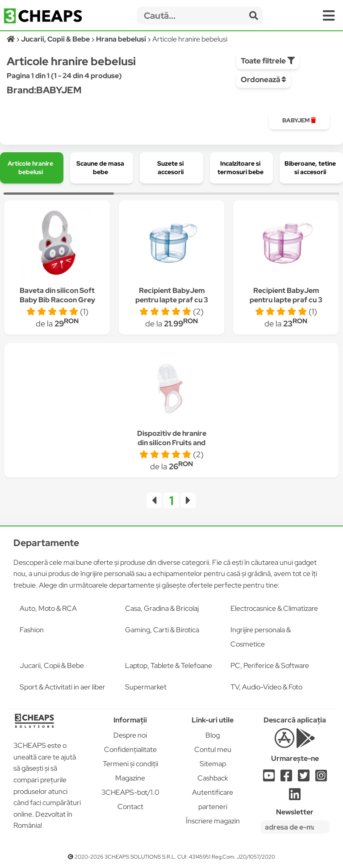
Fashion (32, 630)
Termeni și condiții (130, 764)
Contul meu (213, 749)
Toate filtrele (268, 61)
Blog (213, 735)
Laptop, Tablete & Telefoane (169, 666)
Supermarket (146, 687)
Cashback (213, 778)
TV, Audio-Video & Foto (266, 687)
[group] (299, 121)
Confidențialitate (130, 749)
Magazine (130, 778)
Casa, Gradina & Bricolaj (162, 608)
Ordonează (264, 79)
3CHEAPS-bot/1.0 (130, 792)
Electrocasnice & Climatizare (274, 608)
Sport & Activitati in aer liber (63, 687)
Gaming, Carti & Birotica (162, 630)
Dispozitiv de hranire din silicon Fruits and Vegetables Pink (172, 443)
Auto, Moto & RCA (48, 608)
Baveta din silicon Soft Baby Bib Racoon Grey (57, 295)
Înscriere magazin (213, 821)
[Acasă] (11, 39)
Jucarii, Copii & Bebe (52, 666)
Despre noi (130, 735)
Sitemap (213, 764)
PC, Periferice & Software (270, 666)
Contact (130, 807)
